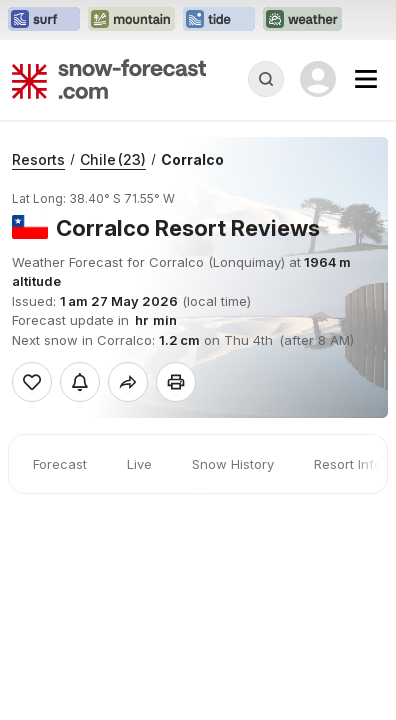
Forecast (60, 464)
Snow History (233, 464)
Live (139, 464)
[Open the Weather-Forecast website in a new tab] (302, 20)
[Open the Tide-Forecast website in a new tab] (219, 20)
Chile (113, 159)
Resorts (38, 159)
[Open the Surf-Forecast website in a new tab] (44, 20)
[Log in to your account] (318, 79)
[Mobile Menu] (366, 79)
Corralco (192, 159)
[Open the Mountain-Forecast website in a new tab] (131, 20)
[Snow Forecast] (109, 79)
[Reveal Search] (266, 79)
